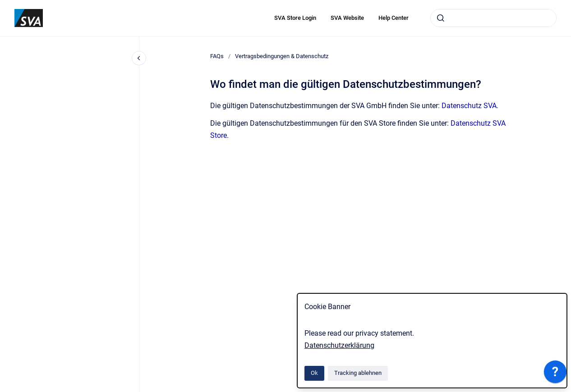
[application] (555, 374)
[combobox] (493, 18)
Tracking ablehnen (358, 373)
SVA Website (347, 18)
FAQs (217, 56)
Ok (314, 373)
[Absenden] (441, 18)
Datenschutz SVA (469, 106)
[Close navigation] (139, 58)
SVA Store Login (295, 18)
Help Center (394, 18)
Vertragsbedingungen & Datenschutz (282, 56)
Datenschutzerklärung (339, 345)
